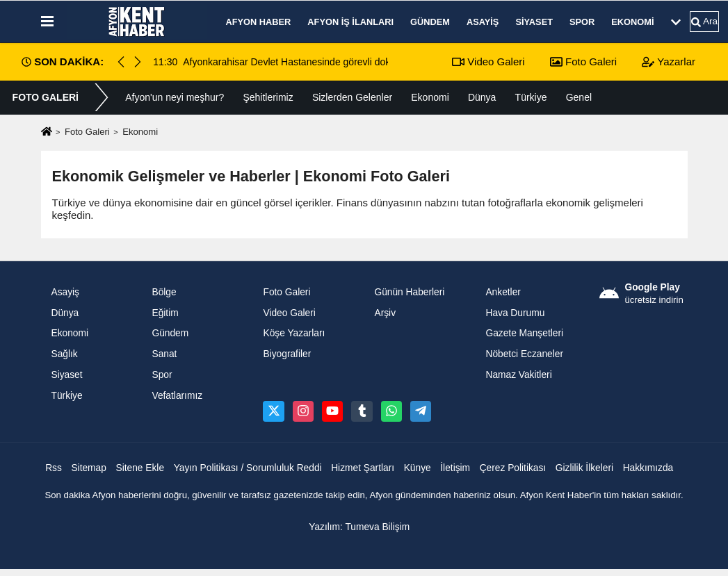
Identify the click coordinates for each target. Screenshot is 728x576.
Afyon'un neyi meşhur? (175, 97)
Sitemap (88, 468)
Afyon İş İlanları (350, 22)
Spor (582, 22)
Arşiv (385, 313)
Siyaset (534, 22)
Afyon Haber (259, 22)
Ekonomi (632, 22)
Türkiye (531, 97)
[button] (138, 62)
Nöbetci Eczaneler (524, 354)
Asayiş (483, 22)
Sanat (164, 354)
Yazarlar (669, 61)
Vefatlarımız (177, 396)
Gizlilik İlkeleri (584, 468)
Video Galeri (488, 61)
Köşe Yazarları (294, 333)
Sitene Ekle (140, 468)
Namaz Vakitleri (518, 375)
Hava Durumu (515, 313)
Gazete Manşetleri (524, 333)
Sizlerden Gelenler (352, 97)
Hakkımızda (648, 468)
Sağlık (65, 354)
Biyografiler (287, 354)
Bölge (164, 292)
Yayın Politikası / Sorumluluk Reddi (248, 468)
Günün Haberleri (409, 292)
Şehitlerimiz (268, 97)
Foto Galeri (583, 61)
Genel (579, 97)
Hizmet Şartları (363, 468)
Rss (54, 468)
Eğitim (165, 313)
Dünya (482, 97)
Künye (418, 468)
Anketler (503, 292)
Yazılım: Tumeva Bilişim (359, 527)
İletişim (455, 468)
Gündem (430, 22)
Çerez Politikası (513, 468)
